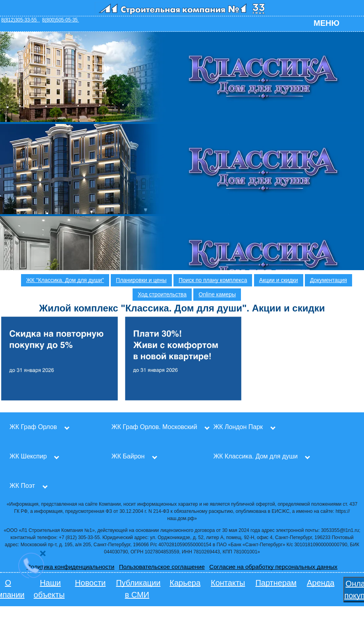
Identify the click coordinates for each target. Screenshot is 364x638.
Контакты (228, 583)
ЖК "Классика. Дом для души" (65, 280)
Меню (326, 23)
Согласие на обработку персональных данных (273, 567)
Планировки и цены (141, 280)
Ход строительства (162, 294)
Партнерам (276, 583)
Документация (328, 280)
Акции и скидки (279, 280)
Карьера (185, 583)
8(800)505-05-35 (61, 20)
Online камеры (217, 294)
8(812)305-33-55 (20, 20)
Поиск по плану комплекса (213, 280)
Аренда (321, 583)
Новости (90, 583)
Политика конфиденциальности (70, 567)
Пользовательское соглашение (162, 567)
